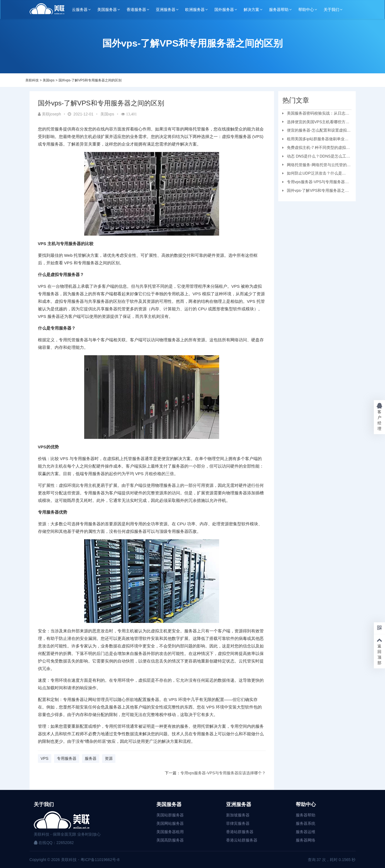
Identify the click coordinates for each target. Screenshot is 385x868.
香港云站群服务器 (242, 840)
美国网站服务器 (170, 823)
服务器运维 (306, 832)
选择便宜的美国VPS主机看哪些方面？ (314, 123)
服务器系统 (306, 823)
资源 (109, 758)
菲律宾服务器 (238, 823)
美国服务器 (107, 9)
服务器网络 (306, 840)
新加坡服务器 (238, 815)
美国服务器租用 (170, 832)
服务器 (91, 758)
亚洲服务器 (166, 9)
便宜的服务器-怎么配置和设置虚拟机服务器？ (317, 131)
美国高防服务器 (170, 840)
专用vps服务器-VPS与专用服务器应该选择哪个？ (223, 773)
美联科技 (32, 80)
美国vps (49, 80)
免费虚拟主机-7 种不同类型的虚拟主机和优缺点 (316, 148)
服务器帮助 (279, 9)
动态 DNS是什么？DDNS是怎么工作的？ (316, 157)
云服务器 (80, 9)
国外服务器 (224, 9)
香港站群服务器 (240, 832)
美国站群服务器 (170, 815)
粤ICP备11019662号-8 (100, 860)
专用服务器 (67, 758)
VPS (45, 758)
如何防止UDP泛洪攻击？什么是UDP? (312, 174)
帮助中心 (306, 9)
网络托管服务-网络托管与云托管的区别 (317, 166)
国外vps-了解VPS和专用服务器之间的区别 (90, 80)
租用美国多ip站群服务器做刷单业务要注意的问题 (315, 140)
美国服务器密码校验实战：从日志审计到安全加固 (316, 114)
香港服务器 (136, 9)
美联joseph (49, 114)
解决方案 (251, 9)
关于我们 (331, 9)
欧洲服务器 (195, 9)
